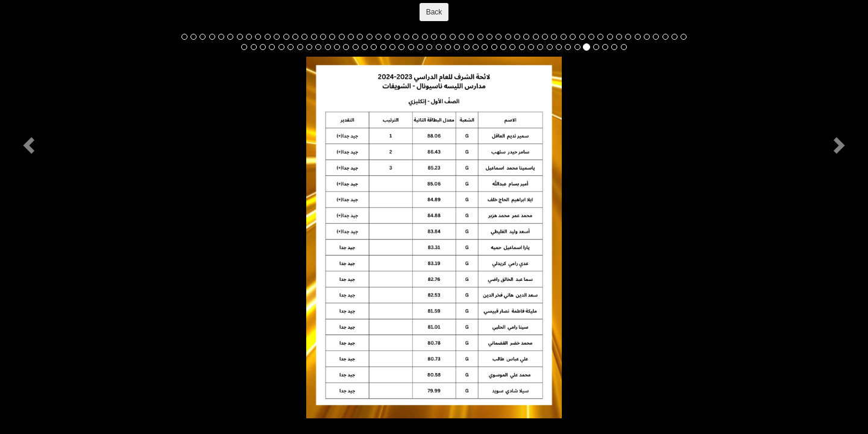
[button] (30, 145)
